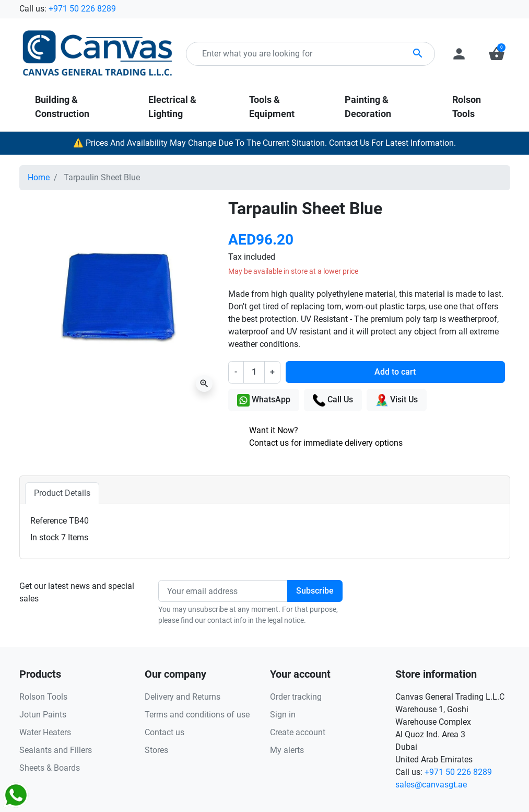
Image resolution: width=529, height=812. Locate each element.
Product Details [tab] (62, 493)
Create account (298, 732)
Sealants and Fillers (56, 750)
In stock (45, 537)
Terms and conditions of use (197, 715)
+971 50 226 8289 (82, 9)
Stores (156, 750)
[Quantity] (254, 372)
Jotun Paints (43, 715)
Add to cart (395, 372)
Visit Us (397, 400)
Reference (49, 521)
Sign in (283, 715)
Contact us (164, 732)
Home (39, 177)
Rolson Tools (43, 697)
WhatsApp (264, 400)
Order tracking (296, 697)
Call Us (333, 400)
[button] (497, 54)
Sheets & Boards (50, 768)
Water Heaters (45, 732)
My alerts (287, 750)
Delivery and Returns (183, 697)
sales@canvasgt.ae (431, 785)
